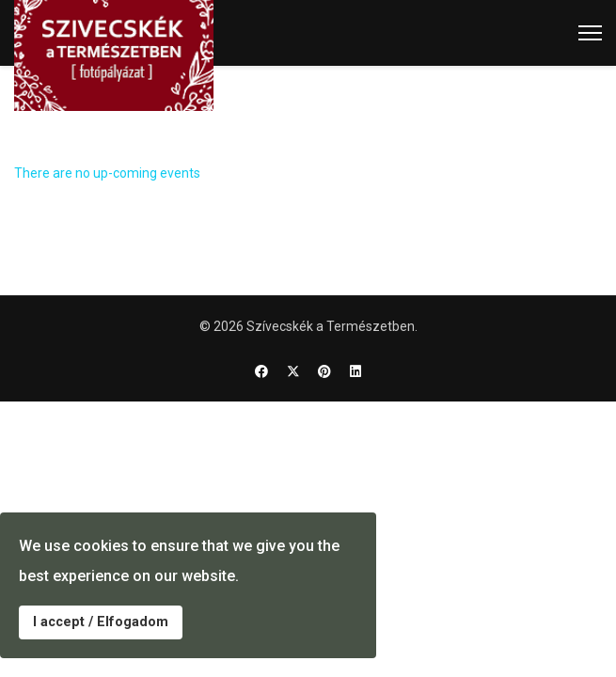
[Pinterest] (324, 371)
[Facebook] (261, 371)
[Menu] (590, 33)
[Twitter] (293, 371)
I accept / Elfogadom (101, 622)
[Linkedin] (355, 371)
